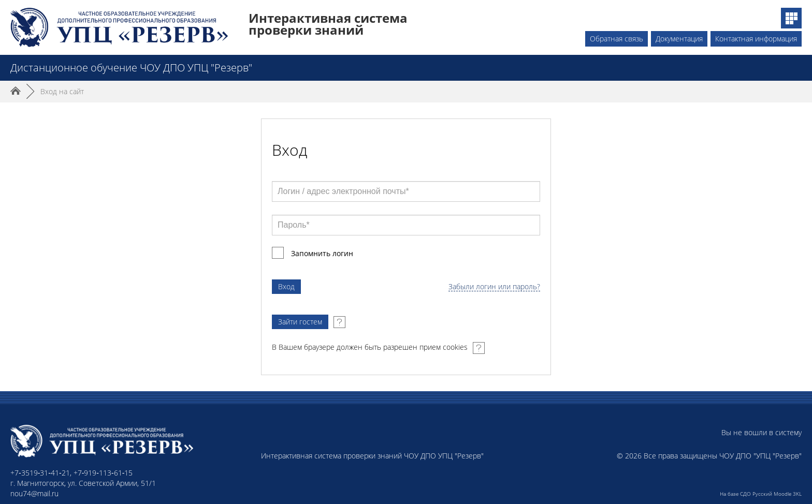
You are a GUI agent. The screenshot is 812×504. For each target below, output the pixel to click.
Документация (679, 39)
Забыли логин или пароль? (494, 287)
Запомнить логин (322, 253)
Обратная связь (617, 39)
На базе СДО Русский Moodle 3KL (761, 494)
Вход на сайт (62, 91)
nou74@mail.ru (34, 493)
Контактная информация (756, 39)
